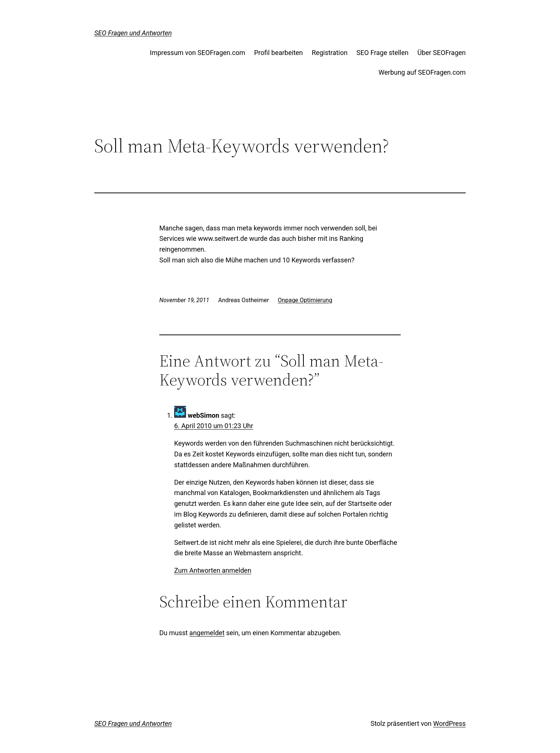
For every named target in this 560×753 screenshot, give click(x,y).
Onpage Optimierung (305, 300)
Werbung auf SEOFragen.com (422, 72)
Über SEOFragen (442, 53)
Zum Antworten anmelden (213, 570)
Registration (330, 53)
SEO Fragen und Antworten (133, 33)
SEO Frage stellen (382, 53)
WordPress (450, 723)
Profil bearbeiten (278, 53)
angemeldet (207, 633)
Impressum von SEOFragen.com (198, 53)
